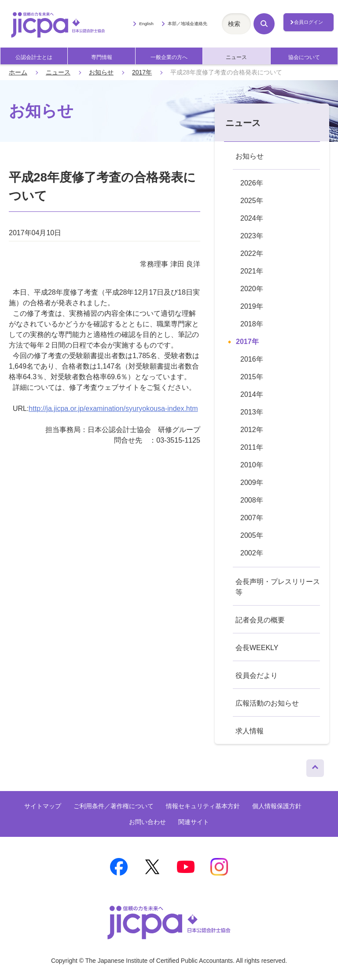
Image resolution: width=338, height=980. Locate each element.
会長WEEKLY (257, 648)
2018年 (252, 324)
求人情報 (250, 731)
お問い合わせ (147, 822)
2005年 (252, 535)
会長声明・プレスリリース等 (278, 587)
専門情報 (102, 57)
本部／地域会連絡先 (187, 24)
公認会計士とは (34, 57)
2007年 (252, 518)
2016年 (252, 359)
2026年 (252, 183)
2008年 (252, 500)
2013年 (252, 412)
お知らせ (101, 72)
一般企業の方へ (169, 57)
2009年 (252, 483)
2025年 (252, 201)
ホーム (18, 72)
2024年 (252, 218)
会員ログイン (309, 22)
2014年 (252, 394)
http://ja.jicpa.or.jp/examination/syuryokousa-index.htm (113, 409)
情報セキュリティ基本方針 (203, 806)
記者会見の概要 (260, 620)
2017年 (142, 72)
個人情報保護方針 (277, 806)
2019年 (252, 306)
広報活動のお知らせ (267, 703)
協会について (304, 57)
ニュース (236, 57)
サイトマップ (43, 806)
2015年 (252, 377)
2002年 (252, 553)
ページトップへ (315, 766)
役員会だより (257, 675)
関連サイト (194, 822)
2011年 (252, 447)
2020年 (252, 289)
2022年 (252, 253)
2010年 (252, 465)
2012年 (252, 430)
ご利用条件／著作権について (114, 806)
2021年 (252, 271)
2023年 (252, 236)
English (146, 24)
